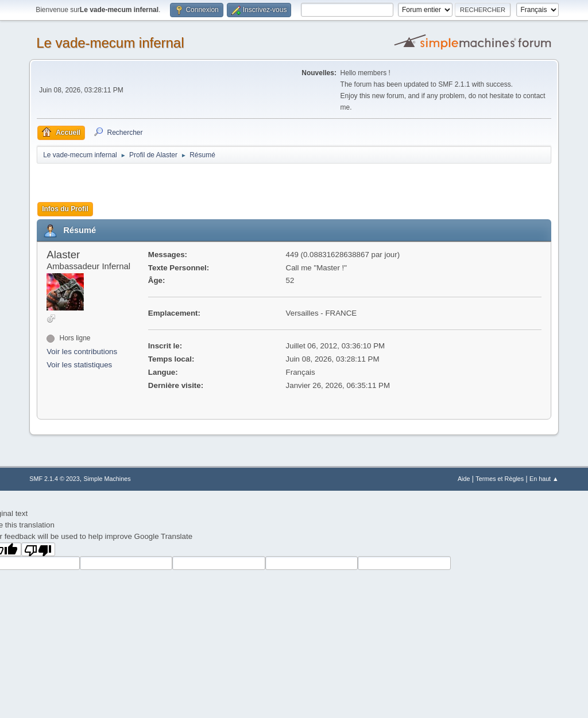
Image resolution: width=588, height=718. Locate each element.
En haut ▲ (544, 479)
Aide (464, 479)
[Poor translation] (38, 549)
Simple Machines (107, 479)
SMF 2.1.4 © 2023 (55, 479)
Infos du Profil (65, 209)
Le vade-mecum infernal (110, 43)
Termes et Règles (500, 479)
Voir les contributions (82, 352)
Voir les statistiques (79, 365)
